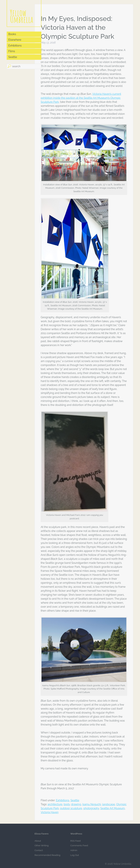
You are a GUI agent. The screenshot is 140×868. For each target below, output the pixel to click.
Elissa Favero (41, 834)
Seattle (75, 800)
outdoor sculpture (71, 808)
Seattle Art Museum (113, 808)
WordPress (76, 834)
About (38, 841)
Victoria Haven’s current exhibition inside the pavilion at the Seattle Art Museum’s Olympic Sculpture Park (81, 98)
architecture (55, 804)
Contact (39, 850)
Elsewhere (15, 40)
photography (91, 808)
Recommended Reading (47, 855)
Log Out (75, 855)
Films (12, 51)
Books (12, 34)
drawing (76, 804)
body (67, 804)
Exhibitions (63, 800)
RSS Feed (75, 841)
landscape (109, 804)
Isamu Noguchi (92, 804)
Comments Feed (79, 845)
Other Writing (41, 845)
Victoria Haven (50, 812)
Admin (74, 850)
